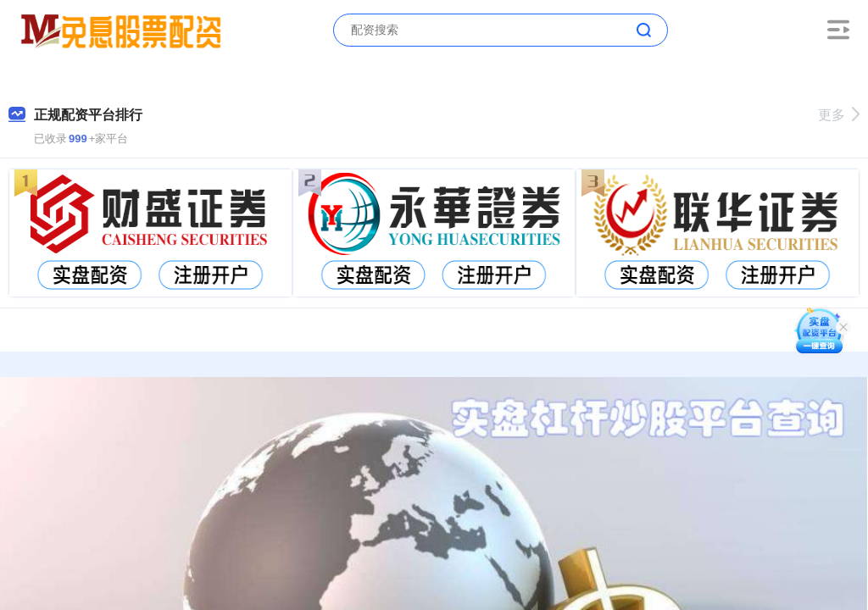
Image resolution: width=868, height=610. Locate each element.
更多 (839, 115)
